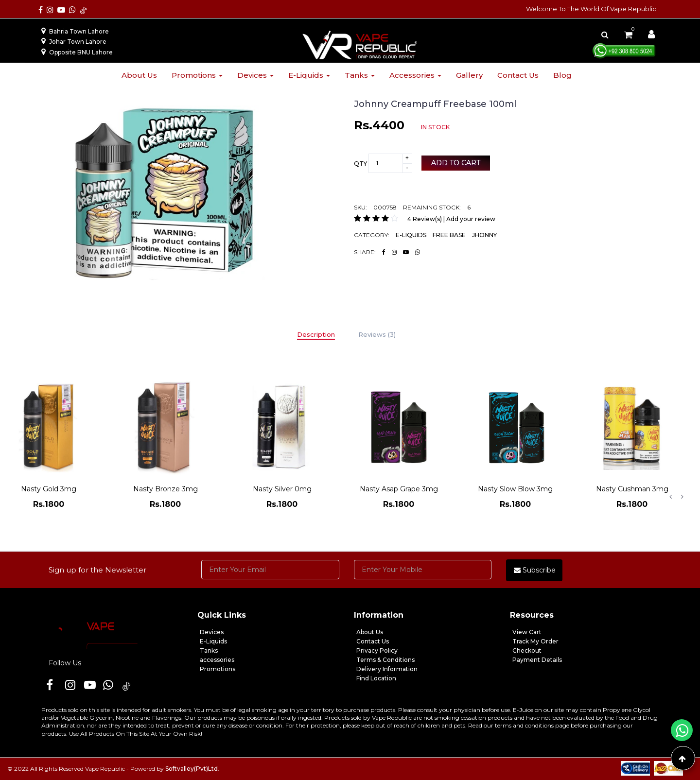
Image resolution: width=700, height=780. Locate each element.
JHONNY (484, 235)
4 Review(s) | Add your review (451, 219)
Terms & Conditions (385, 660)
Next (682, 497)
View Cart (527, 632)
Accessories (415, 75)
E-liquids (309, 75)
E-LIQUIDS (411, 235)
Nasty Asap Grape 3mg (399, 489)
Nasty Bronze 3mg (166, 489)
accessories (217, 660)
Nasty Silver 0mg (282, 489)
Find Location (376, 678)
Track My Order (535, 641)
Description (316, 334)
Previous (670, 497)
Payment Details (537, 660)
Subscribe (535, 570)
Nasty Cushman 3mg (632, 489)
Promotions (197, 75)
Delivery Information (387, 669)
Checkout (527, 650)
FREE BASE (449, 235)
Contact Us (373, 641)
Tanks (360, 75)
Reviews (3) (377, 334)
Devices (255, 75)
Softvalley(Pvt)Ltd (192, 769)
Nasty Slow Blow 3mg (515, 489)
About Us (370, 632)
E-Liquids (213, 641)
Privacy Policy (377, 650)
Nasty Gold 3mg (49, 489)
